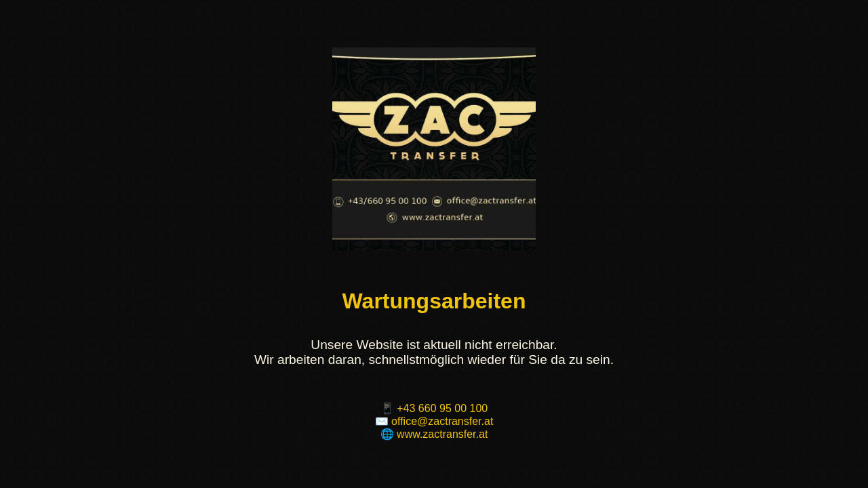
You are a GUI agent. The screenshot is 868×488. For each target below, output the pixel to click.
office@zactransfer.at (442, 421)
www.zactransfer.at (442, 434)
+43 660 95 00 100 (442, 408)
